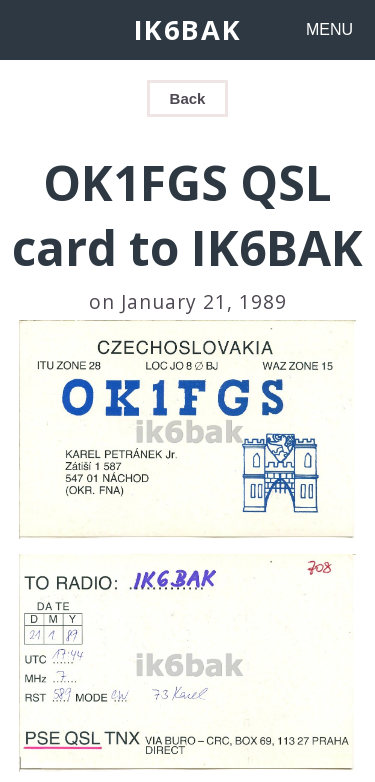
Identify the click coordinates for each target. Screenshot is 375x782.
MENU (329, 29)
